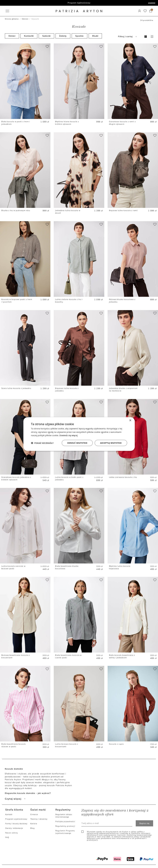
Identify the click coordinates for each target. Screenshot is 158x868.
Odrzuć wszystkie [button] (77, 443)
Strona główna (12, 19)
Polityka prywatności (65, 821)
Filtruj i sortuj (128, 36)
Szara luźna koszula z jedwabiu (16, 388)
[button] (42, 443)
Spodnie (79, 36)
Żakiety (63, 36)
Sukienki (46, 36)
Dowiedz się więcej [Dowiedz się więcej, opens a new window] (68, 435)
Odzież (25, 19)
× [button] (130, 420)
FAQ (7, 837)
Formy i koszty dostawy (16, 824)
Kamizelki (29, 36)
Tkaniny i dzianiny (39, 819)
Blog (33, 828)
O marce (34, 814)
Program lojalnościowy (79, 3)
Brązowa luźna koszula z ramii (123, 210)
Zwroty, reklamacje (14, 828)
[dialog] (79, 434)
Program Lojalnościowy (16, 819)
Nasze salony (12, 833)
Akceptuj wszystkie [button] (111, 443)
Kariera (34, 824)
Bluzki (95, 36)
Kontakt (9, 814)
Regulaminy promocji (65, 826)
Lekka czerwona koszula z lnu (123, 477)
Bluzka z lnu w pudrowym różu (16, 210)
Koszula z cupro (116, 744)
